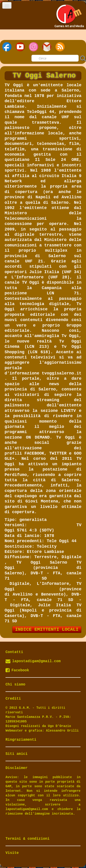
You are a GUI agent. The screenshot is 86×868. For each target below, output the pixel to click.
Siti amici (17, 754)
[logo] (69, 15)
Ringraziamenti (21, 740)
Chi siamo (15, 685)
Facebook (17, 670)
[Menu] (7, 5)
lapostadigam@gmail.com (36, 661)
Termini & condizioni (28, 839)
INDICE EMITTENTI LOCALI (47, 629)
